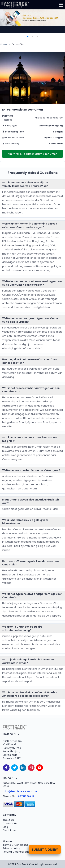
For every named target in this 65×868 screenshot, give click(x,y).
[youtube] (40, 768)
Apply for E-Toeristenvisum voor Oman (32, 154)
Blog (5, 827)
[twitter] (15, 768)
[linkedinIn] (23, 768)
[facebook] (6, 768)
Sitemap (8, 841)
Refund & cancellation (17, 852)
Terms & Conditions (15, 845)
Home (4, 44)
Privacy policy (11, 848)
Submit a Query (45, 850)
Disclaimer (9, 830)
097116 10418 (26, 796)
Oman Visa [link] (18, 44)
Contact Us (10, 823)
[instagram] (31, 768)
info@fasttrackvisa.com (20, 791)
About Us (8, 820)
